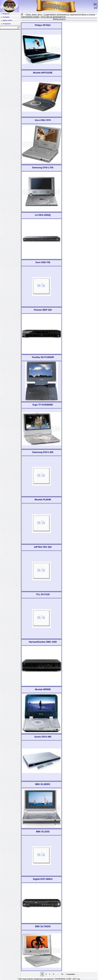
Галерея (6, 17)
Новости (6, 14)
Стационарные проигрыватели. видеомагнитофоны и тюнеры (69, 14)
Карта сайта (7, 20)
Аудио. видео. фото (34, 14)
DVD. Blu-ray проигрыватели (53, 17)
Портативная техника (30, 17)
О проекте (7, 24)
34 (62, 974)
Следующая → (71, 974)
